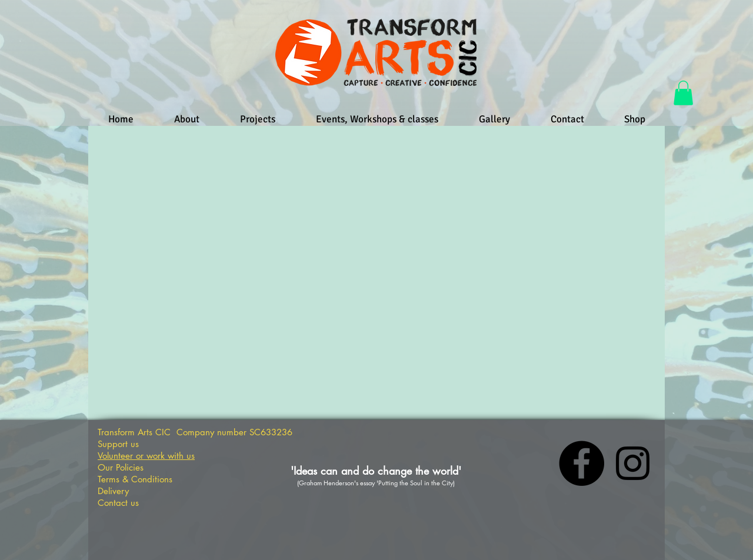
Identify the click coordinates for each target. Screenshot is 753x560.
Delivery (113, 491)
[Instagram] (633, 463)
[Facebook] (582, 463)
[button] (683, 93)
